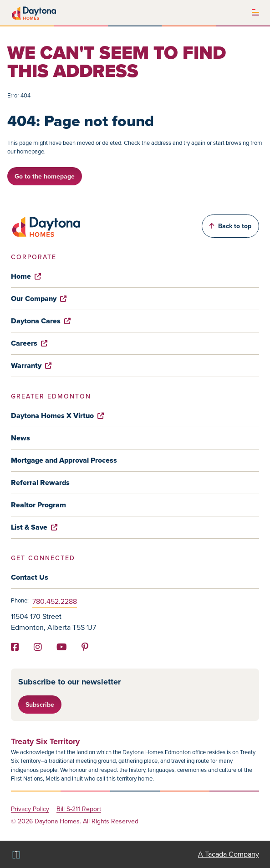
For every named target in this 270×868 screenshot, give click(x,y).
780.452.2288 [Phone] (55, 601)
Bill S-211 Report (79, 809)
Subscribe (40, 705)
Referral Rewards (40, 483)
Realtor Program (38, 505)
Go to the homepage (45, 176)
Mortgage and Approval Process (64, 460)
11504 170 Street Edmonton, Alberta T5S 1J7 (53, 622)
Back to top (230, 226)
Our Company (39, 299)
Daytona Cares (41, 321)
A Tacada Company (229, 854)
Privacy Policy (30, 809)
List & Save (34, 527)
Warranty (31, 365)
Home (26, 276)
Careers (29, 343)
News (20, 438)
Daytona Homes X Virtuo (57, 416)
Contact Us (30, 577)
